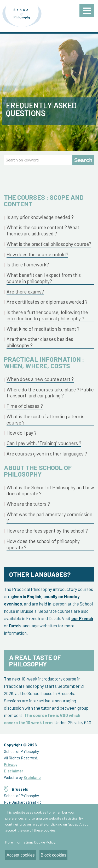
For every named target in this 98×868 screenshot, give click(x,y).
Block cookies (54, 855)
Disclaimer (14, 771)
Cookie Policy (44, 842)
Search (83, 160)
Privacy (11, 764)
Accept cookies (21, 855)
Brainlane (32, 777)
